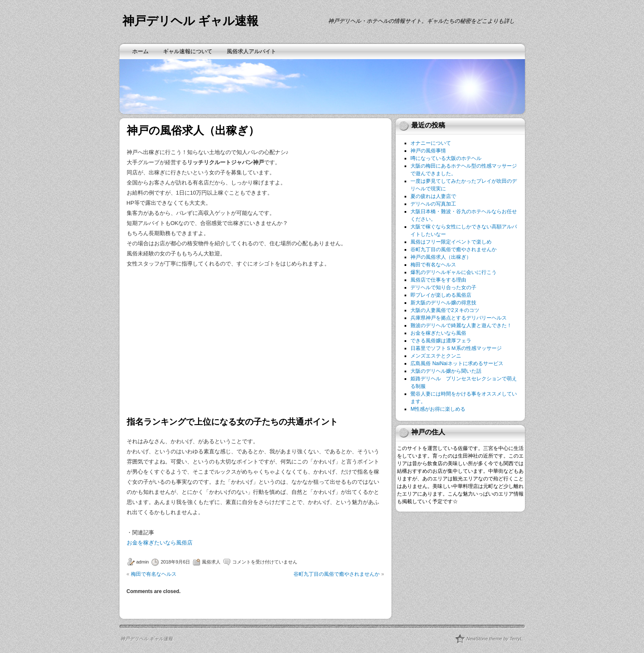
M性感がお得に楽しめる (438, 409)
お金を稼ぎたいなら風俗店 (160, 543)
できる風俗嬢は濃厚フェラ (441, 341)
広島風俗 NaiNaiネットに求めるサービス (457, 363)
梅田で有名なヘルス (154, 574)
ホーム (140, 51)
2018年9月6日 (175, 562)
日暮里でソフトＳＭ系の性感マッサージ (456, 348)
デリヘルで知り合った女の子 (443, 287)
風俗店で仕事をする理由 (438, 280)
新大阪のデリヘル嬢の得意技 (443, 303)
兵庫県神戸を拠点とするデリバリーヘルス (459, 318)
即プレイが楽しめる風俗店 (441, 295)
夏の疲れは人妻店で (433, 196)
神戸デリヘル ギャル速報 (191, 21)
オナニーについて (431, 143)
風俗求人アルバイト (251, 51)
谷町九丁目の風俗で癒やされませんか (337, 574)
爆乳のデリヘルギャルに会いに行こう (454, 272)
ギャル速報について (188, 51)
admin (143, 562)
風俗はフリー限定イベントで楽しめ (451, 242)
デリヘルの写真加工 (433, 204)
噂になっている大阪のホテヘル (446, 158)
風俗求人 (211, 562)
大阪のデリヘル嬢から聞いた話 (446, 371)
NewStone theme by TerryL (495, 639)
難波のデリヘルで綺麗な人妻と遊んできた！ (461, 325)
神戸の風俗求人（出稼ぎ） (441, 257)
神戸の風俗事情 (428, 151)
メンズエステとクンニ (436, 356)
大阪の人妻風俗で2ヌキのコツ (445, 310)
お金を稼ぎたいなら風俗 (438, 333)
